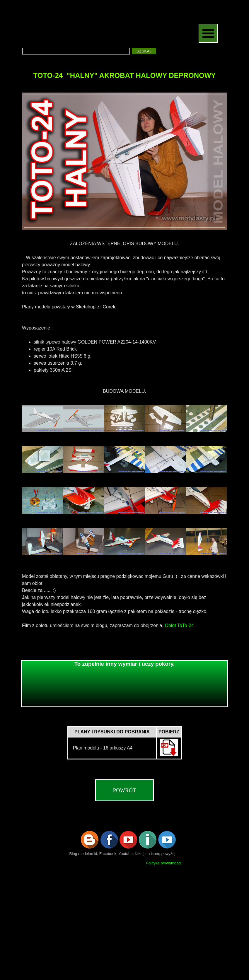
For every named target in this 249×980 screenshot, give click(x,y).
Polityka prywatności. (164, 863)
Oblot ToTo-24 (179, 625)
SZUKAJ (144, 51)
